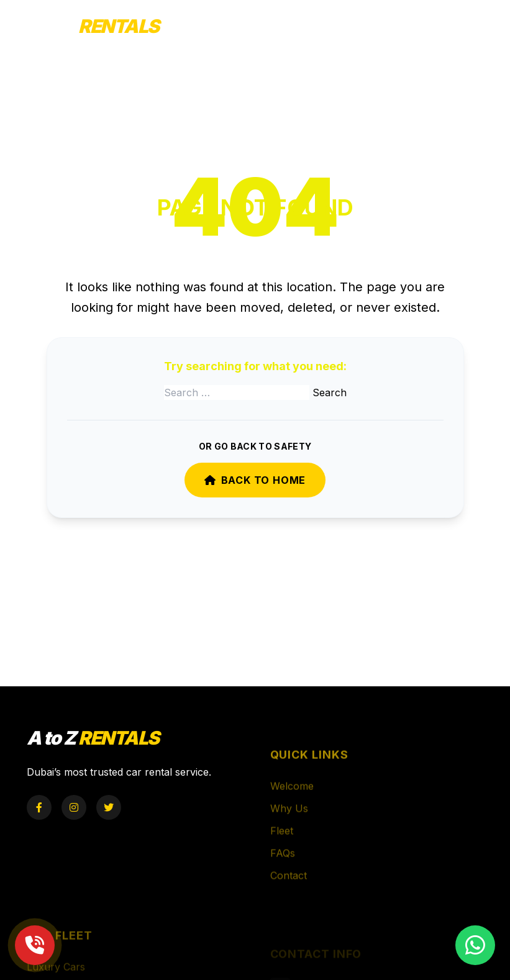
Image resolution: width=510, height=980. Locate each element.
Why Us (289, 822)
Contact (289, 889)
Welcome (292, 800)
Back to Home (255, 480)
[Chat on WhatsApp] (475, 945)
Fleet (282, 845)
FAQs (283, 867)
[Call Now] (35, 945)
